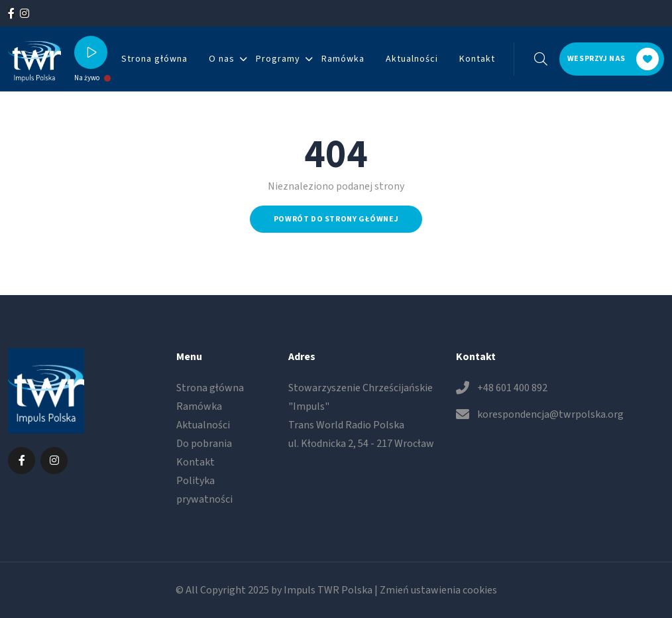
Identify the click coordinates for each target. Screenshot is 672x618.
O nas (222, 59)
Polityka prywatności (204, 490)
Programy (278, 59)
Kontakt (477, 59)
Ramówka (343, 59)
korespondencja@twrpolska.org (550, 414)
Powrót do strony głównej (336, 219)
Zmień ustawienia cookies (438, 590)
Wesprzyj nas (613, 59)
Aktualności (412, 59)
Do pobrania (204, 444)
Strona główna (154, 59)
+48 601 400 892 (512, 388)
